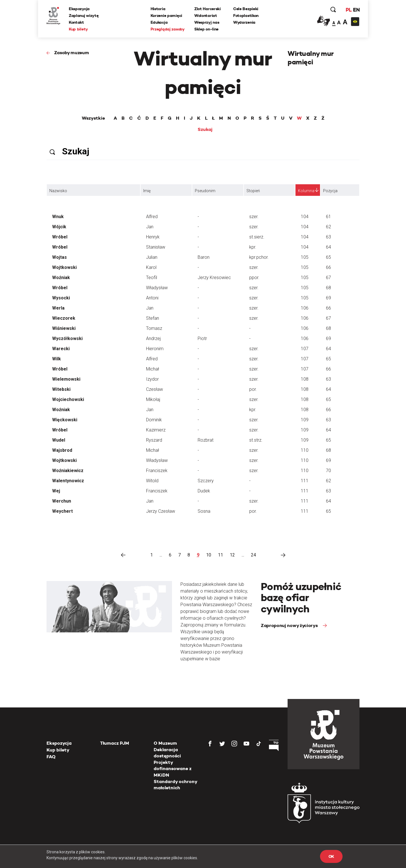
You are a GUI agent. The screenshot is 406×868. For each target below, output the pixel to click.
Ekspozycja (80, 9)
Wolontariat (206, 16)
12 (232, 555)
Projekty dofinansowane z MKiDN (173, 769)
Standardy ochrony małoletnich (175, 785)
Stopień (253, 191)
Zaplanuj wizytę (84, 16)
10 (209, 555)
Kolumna (306, 191)
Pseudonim (205, 191)
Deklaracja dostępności (167, 753)
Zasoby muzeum (72, 53)
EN (356, 10)
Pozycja (330, 191)
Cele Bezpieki (246, 9)
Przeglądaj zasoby (168, 29)
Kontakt (77, 22)
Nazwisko (58, 191)
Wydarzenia (244, 22)
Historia (158, 9)
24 (253, 555)
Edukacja (159, 22)
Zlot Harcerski (208, 9)
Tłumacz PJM (115, 743)
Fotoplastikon (246, 16)
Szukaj (205, 130)
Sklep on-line (206, 29)
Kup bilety (79, 29)
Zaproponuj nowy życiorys (290, 625)
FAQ (51, 757)
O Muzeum (165, 743)
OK (331, 856)
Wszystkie (93, 118)
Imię (147, 191)
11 (220, 555)
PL (348, 10)
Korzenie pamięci (166, 16)
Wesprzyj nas (207, 22)
